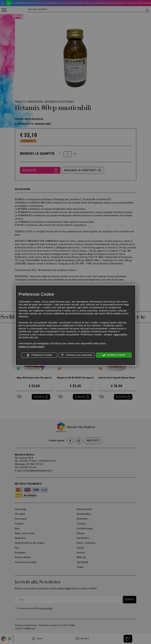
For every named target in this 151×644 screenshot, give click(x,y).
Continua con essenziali (76, 355)
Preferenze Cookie (39, 355)
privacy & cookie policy (31, 347)
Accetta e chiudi (114, 355)
